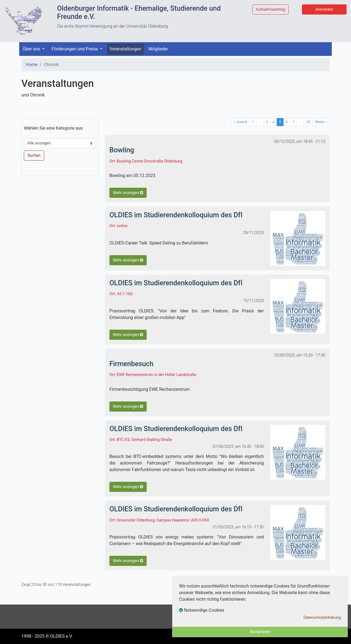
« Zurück (241, 122)
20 (308, 122)
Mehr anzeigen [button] (128, 193)
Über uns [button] (32, 49)
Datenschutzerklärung (322, 617)
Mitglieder (158, 49)
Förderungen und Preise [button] (75, 49)
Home (32, 65)
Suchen (34, 156)
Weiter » (321, 122)
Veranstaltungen (125, 49)
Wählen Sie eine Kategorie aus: (54, 128)
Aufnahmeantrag (271, 9)
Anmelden (324, 9)
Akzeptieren (260, 632)
